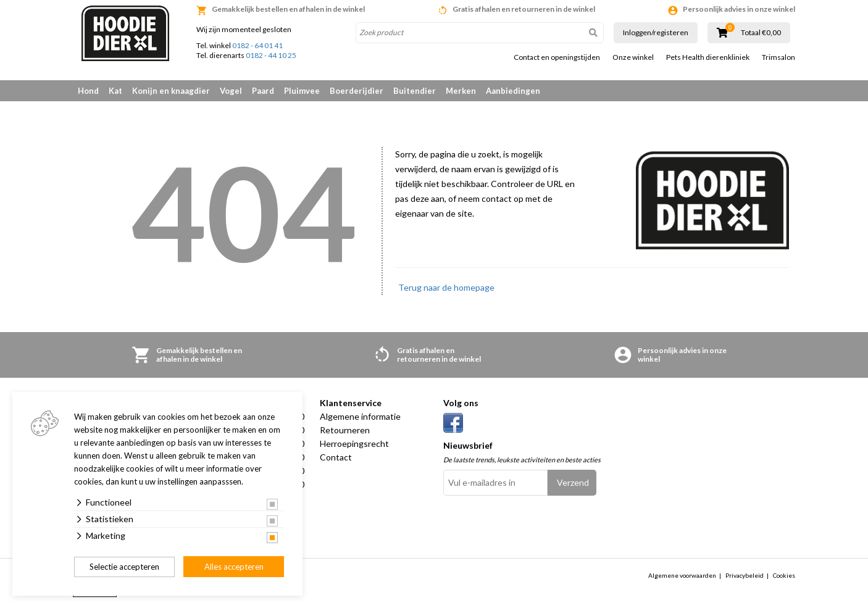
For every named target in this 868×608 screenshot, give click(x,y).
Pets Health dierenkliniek (708, 57)
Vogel (231, 91)
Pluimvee (302, 91)
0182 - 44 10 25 (271, 55)
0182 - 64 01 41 (257, 45)
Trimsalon (778, 57)
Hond (88, 91)
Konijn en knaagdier (171, 91)
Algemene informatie (360, 416)
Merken (461, 91)
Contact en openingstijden (557, 57)
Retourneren (345, 430)
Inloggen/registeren (656, 32)
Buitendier (415, 91)
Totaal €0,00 (761, 33)
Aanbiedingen (513, 91)
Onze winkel (633, 57)
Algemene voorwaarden (682, 575)
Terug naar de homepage (446, 287)
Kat (115, 91)
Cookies (784, 575)
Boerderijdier (357, 91)
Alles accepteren (234, 567)
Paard (263, 91)
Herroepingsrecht (354, 444)
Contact (336, 457)
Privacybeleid (745, 575)
